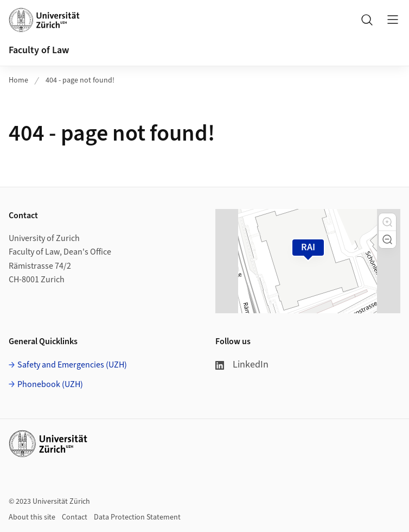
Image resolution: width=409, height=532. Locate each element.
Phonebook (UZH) (50, 384)
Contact (75, 517)
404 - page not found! (80, 80)
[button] (387, 222)
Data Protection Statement (137, 517)
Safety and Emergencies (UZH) (72, 365)
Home (18, 80)
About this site (32, 517)
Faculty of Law (39, 50)
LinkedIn (242, 365)
